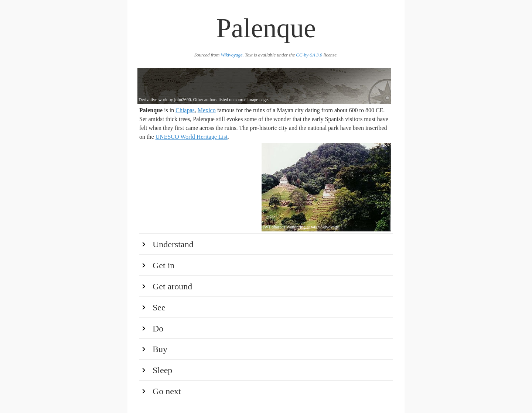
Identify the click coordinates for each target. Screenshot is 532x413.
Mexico (207, 110)
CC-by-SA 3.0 (309, 55)
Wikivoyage (231, 55)
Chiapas (185, 110)
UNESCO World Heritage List (192, 137)
